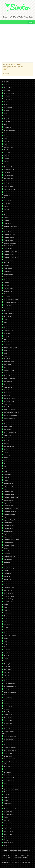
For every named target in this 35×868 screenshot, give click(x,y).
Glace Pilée (7, 336)
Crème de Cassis (9, 229)
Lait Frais (6, 472)
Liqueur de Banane (9, 489)
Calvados (7, 156)
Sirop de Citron (8, 720)
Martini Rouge (8, 582)
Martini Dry (7, 576)
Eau (5, 294)
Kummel (6, 463)
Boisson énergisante (10, 130)
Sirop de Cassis (8, 715)
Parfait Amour (8, 613)
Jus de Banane (8, 381)
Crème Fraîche (8, 263)
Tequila (6, 800)
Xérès (6, 846)
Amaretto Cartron (9, 88)
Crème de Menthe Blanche (11, 243)
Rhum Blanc (7, 670)
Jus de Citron (8, 396)
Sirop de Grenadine (9, 739)
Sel (5, 701)
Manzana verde (8, 559)
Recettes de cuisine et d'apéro (13, 863)
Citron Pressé (8, 201)
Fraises (6, 319)
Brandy (6, 136)
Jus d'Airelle (7, 359)
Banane (6, 116)
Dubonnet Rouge (9, 291)
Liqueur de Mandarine (10, 525)
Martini (6, 571)
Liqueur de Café (8, 492)
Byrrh (5, 139)
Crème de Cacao (9, 223)
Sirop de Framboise (9, 726)
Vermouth (7, 820)
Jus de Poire (7, 438)
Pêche (6, 622)
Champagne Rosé (9, 170)
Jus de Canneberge (9, 384)
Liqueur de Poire (8, 542)
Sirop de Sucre (8, 756)
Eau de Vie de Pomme (10, 302)
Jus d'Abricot (7, 356)
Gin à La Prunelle (9, 331)
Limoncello (7, 480)
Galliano (6, 322)
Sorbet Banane (8, 772)
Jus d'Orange (8, 367)
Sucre (6, 783)
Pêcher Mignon (8, 624)
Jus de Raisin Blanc (9, 446)
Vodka (6, 837)
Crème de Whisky (9, 260)
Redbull (6, 658)
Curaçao (6, 266)
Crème (6, 218)
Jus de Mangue (8, 427)
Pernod (6, 627)
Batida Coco (7, 119)
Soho (5, 769)
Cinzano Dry (7, 198)
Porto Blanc (7, 650)
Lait (5, 466)
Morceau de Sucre (9, 588)
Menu (30, 22)
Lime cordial (7, 475)
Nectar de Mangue (9, 599)
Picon (6, 630)
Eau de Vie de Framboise (11, 300)
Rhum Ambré (8, 667)
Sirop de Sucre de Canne (11, 759)
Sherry (6, 703)
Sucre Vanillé (8, 795)
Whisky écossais (8, 843)
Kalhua (6, 452)
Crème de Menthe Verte (10, 246)
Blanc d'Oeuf (7, 127)
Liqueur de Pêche (9, 537)
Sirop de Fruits (8, 729)
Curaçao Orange (8, 274)
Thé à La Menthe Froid (10, 809)
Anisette (6, 102)
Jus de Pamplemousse (10, 432)
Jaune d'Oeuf (8, 350)
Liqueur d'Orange (9, 486)
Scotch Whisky (8, 698)
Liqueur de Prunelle (9, 545)
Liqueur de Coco (8, 500)
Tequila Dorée (8, 803)
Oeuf (5, 607)
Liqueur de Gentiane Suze (11, 517)
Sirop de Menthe (8, 745)
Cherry (6, 181)
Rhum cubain (8, 675)
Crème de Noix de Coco (10, 252)
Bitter (5, 124)
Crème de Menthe (9, 240)
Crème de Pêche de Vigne (11, 257)
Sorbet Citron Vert (9, 778)
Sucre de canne (8, 786)
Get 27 (6, 325)
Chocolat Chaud (8, 187)
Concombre (7, 215)
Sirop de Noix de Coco (10, 750)
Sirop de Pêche (8, 753)
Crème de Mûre (8, 249)
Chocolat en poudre (9, 189)
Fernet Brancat (8, 311)
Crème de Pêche (9, 254)
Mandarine (7, 554)
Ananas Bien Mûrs (9, 93)
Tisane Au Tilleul (8, 814)
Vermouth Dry (8, 829)
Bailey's (6, 113)
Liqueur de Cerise (9, 494)
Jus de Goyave (8, 421)
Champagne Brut (9, 167)
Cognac (6, 206)
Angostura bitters (9, 99)
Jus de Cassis (8, 390)
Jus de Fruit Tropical (9, 410)
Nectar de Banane (9, 593)
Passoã (6, 616)
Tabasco (6, 798)
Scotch (6, 695)
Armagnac (7, 110)
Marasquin (7, 565)
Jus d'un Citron (8, 376)
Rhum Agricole (8, 664)
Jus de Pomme (8, 441)
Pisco (6, 641)
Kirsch (6, 461)
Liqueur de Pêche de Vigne (11, 540)
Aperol (6, 105)
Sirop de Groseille (9, 742)
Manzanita (7, 562)
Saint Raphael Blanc (10, 684)
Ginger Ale (7, 333)
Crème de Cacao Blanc (10, 226)
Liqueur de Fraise (9, 506)
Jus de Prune (8, 444)
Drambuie (7, 283)
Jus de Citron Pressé (10, 398)
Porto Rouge (7, 653)
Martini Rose (7, 579)
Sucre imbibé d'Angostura (11, 789)
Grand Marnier (8, 342)
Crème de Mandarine (10, 237)
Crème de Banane (9, 221)
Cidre (5, 192)
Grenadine (7, 345)
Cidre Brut (7, 195)
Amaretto (6, 85)
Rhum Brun (7, 672)
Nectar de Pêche (9, 602)
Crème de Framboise (10, 235)
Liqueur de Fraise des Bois (11, 509)
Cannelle (6, 161)
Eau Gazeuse (8, 305)
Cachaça (6, 141)
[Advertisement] (17, 43)
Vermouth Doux (8, 826)
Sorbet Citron (8, 775)
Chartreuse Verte (9, 178)
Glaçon (6, 339)
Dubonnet (7, 285)
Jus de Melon (8, 429)
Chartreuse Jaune (9, 175)
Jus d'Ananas (8, 365)
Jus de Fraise (8, 404)
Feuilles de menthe (9, 314)
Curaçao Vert (8, 280)
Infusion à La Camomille (10, 348)
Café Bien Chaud (9, 147)
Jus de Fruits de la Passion (11, 413)
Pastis (6, 619)
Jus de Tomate (8, 449)
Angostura (7, 96)
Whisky (6, 840)
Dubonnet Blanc (8, 288)
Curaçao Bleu (8, 271)
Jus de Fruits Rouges (10, 418)
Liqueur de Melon (9, 528)
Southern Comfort (9, 781)
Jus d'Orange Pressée (10, 373)
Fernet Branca (8, 308)
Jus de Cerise (8, 393)
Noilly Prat (7, 605)
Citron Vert (7, 204)
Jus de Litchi (7, 424)
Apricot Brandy (8, 108)
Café (5, 144)
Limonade (7, 477)
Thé (5, 806)
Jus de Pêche (8, 435)
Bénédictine (7, 122)
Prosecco (7, 655)
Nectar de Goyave (9, 596)
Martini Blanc (8, 574)
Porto (5, 647)
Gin (5, 328)
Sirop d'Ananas (8, 706)
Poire (5, 644)
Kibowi (6, 458)
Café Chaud (7, 150)
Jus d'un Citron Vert (9, 379)
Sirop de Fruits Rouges (10, 736)
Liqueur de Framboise (10, 511)
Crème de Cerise (9, 232)
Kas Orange (7, 455)
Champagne (7, 164)
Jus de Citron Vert (9, 401)
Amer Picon (7, 91)
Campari (6, 158)
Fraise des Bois (8, 317)
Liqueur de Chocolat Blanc (11, 497)
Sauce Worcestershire (10, 692)
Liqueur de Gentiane (10, 514)
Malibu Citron (8, 551)
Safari (6, 681)
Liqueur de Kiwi (8, 523)
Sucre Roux (7, 792)
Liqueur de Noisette (9, 534)
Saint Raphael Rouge (10, 686)
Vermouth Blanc (8, 823)
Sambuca (7, 689)
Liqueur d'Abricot (9, 483)
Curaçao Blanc (8, 269)
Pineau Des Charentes (10, 636)
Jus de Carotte (8, 387)
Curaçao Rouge (8, 277)
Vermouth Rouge (9, 831)
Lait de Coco (7, 469)
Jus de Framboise (9, 407)
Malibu (6, 548)
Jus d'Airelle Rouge (9, 362)
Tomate (6, 817)
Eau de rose (7, 297)
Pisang (6, 638)
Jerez (6, 353)
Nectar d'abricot (8, 590)
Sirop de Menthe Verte (10, 748)
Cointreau (7, 209)
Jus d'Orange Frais (9, 370)
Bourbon (6, 133)
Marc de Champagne (10, 568)
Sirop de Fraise (8, 723)
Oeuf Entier (7, 610)
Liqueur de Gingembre (10, 520)
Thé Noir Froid (8, 812)
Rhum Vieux (7, 678)
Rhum (6, 661)
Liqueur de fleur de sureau (11, 503)
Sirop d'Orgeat (8, 712)
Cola (5, 212)
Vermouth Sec (8, 834)
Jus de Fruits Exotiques (10, 415)
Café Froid (7, 153)
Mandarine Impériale (10, 557)
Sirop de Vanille (8, 766)
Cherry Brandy (8, 184)
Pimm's (6, 633)
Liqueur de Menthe (9, 531)
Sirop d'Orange (8, 709)
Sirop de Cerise (8, 718)
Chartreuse (7, 172)
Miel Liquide (7, 585)
